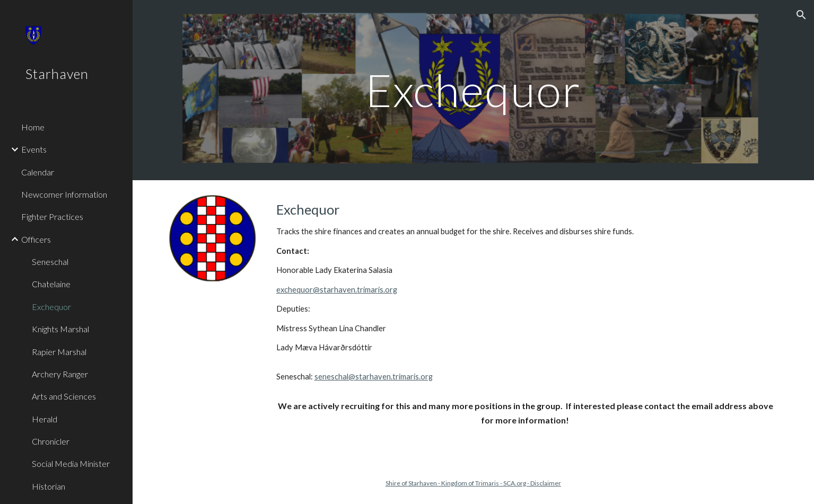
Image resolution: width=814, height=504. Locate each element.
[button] (801, 15)
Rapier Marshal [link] (59, 352)
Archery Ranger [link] (60, 374)
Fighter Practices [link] (52, 216)
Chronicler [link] (51, 441)
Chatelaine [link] (51, 284)
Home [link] (33, 127)
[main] (474, 90)
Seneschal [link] (50, 262)
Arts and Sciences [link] (64, 396)
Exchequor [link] (51, 307)
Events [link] (34, 149)
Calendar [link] (38, 172)
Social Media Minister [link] (71, 463)
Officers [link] (36, 239)
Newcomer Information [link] (64, 194)
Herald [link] (45, 419)
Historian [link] (49, 486)
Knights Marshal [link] (60, 329)
